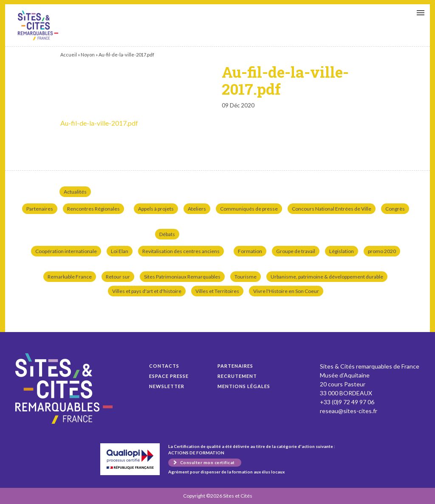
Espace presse (169, 376)
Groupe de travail (296, 251)
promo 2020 (382, 251)
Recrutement (237, 376)
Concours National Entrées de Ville (332, 209)
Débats (167, 234)
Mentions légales (244, 386)
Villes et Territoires (217, 291)
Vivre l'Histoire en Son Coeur (286, 291)
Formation (250, 251)
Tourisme (246, 277)
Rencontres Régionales (93, 209)
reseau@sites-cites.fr (349, 411)
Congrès (395, 209)
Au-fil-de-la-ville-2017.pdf (38, 25)
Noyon (88, 55)
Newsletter (167, 386)
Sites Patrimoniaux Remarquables (182, 277)
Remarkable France (70, 277)
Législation (342, 251)
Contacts (164, 366)
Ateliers (197, 209)
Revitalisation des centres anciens (181, 251)
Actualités (75, 192)
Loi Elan (120, 251)
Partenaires (40, 209)
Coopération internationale (66, 251)
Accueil (69, 55)
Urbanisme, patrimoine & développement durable (327, 277)
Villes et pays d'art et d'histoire (147, 291)
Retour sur (118, 277)
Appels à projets (156, 209)
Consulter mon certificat (208, 462)
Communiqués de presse (249, 209)
